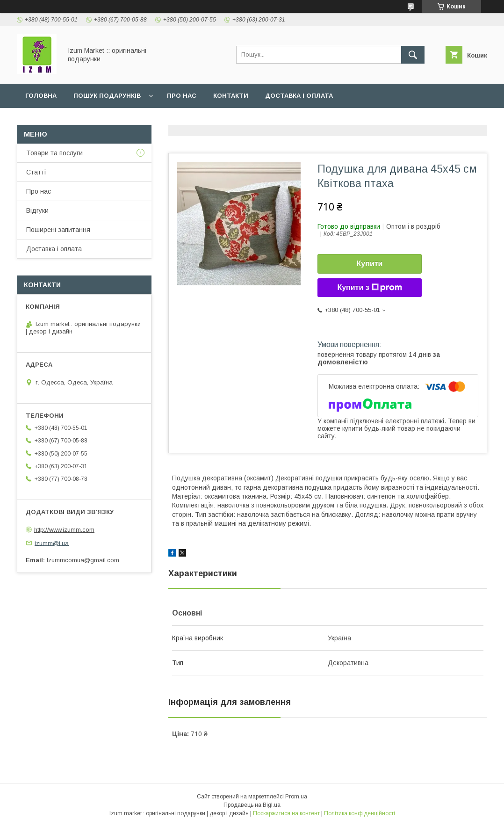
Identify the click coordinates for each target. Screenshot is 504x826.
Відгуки (37, 210)
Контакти (231, 96)
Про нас (182, 96)
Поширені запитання (58, 230)
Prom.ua (296, 797)
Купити (370, 264)
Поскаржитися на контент (286, 813)
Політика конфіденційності (360, 813)
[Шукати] (413, 55)
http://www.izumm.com (64, 530)
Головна (41, 96)
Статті (36, 172)
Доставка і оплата (299, 96)
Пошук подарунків (107, 96)
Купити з (369, 288)
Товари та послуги (54, 153)
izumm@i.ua (52, 543)
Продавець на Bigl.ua (252, 805)
